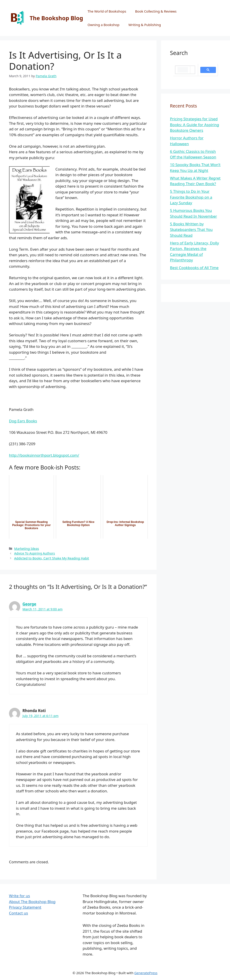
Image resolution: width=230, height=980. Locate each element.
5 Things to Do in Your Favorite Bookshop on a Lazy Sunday (191, 197)
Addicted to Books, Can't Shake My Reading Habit (52, 558)
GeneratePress (146, 973)
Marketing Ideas (27, 549)
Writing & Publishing (145, 25)
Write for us (19, 896)
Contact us (19, 913)
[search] (183, 70)
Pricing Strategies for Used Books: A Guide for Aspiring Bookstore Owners (195, 125)
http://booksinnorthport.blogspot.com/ (44, 455)
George (29, 604)
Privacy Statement (25, 907)
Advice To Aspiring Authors (34, 553)
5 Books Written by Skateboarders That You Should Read (191, 230)
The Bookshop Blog (56, 18)
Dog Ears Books (23, 421)
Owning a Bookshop (104, 25)
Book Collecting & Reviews (156, 11)
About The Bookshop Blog (32, 902)
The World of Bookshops (107, 11)
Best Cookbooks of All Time (194, 268)
